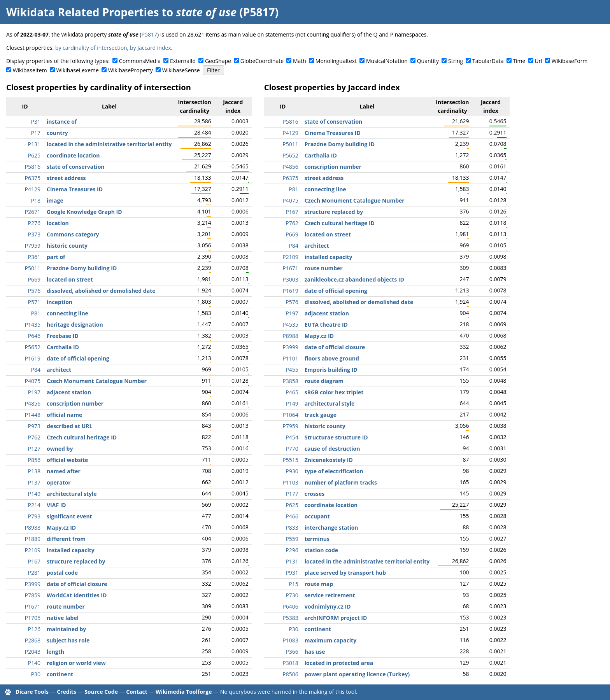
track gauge (321, 415)
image (55, 200)
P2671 (33, 212)
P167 (34, 561)
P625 (34, 155)
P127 (34, 449)
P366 (292, 652)
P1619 (33, 358)
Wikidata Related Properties (82, 12)
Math (300, 61)
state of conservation (76, 167)
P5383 (290, 618)
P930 (292, 471)
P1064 (290, 415)
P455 (292, 370)
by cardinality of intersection (91, 48)
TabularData (488, 61)
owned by (60, 449)
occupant (317, 516)
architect (59, 370)
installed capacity (71, 550)
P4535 (290, 325)
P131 (34, 144)
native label (63, 618)
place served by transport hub (345, 573)
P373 (34, 234)
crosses (315, 494)
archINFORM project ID (336, 618)
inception (60, 302)
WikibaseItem (30, 70)
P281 (34, 573)
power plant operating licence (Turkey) (357, 674)
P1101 (290, 358)
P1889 (33, 539)
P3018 (290, 663)
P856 (34, 460)
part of (56, 257)
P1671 (33, 606)
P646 (34, 336)
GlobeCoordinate (262, 61)
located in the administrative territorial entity (109, 144)
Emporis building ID (331, 370)
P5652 (33, 347)
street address (66, 178)
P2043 (33, 652)
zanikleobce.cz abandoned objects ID (354, 279)
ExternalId (183, 61)
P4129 (33, 189)
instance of (62, 122)
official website (67, 460)
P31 (36, 122)
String (456, 61)
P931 (292, 573)
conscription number (75, 403)
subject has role (68, 640)
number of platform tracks (341, 482)
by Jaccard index (151, 48)
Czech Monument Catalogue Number (97, 381)
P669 (34, 279)
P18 (36, 200)
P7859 (33, 595)
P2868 (33, 640)
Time (519, 61)
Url (538, 61)
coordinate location (73, 155)
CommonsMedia (140, 61)
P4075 (33, 381)
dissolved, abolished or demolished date (101, 291)
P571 (34, 302)
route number (66, 606)
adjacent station (69, 392)
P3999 (33, 584)
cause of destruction (332, 449)
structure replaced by (76, 561)
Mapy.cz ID (61, 528)
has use (315, 652)
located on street (70, 279)
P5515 (290, 460)
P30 (36, 674)
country (57, 133)
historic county (67, 246)
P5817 (149, 34)
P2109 (33, 550)
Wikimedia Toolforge (184, 692)
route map (319, 584)
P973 (34, 426)
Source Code (101, 692)
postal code (62, 573)
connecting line (67, 313)
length (55, 652)
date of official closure (77, 584)
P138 (34, 471)
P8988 (33, 528)
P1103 (290, 482)
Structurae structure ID (336, 437)
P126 (34, 629)
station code (321, 550)
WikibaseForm (570, 61)
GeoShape (218, 61)
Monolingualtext (336, 61)
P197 (34, 392)
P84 (36, 370)
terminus (317, 539)
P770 (292, 449)
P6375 (33, 178)
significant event (69, 516)
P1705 (33, 618)
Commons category (73, 234)
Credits (67, 692)
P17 (36, 133)
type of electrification (334, 471)
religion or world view (76, 663)
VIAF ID (56, 505)
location (58, 223)
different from (66, 539)
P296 (292, 550)
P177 (292, 494)
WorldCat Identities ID (77, 595)
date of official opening (78, 358)
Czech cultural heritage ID (82, 437)
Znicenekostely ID (329, 460)
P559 (292, 539)
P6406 (290, 606)
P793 (34, 516)
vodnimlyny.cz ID (328, 606)
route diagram (324, 381)
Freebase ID (63, 336)
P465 (292, 392)
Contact (137, 692)
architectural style (72, 494)
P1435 (33, 325)
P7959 (33, 246)
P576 (34, 291)
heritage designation (75, 325)
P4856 (33, 403)
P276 (34, 223)
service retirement (330, 595)
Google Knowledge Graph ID (84, 212)
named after (64, 471)
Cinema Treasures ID (75, 189)
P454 (292, 437)
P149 (34, 494)
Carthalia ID (63, 347)
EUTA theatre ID (326, 325)
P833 (292, 528)
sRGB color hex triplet (334, 392)
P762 (34, 437)
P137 (34, 482)
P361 (34, 257)
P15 (293, 584)
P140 (34, 663)
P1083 (290, 640)
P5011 (33, 268)
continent (60, 674)
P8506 (290, 674)
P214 (34, 505)
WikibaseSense (181, 70)
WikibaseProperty (131, 70)
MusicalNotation (387, 61)
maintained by (66, 629)
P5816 (33, 167)
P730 (292, 595)
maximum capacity (330, 640)
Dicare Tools (32, 692)
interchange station (331, 528)
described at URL (69, 426)
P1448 (33, 415)
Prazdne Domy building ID (82, 268)
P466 (292, 516)
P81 (36, 313)
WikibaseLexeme (78, 70)
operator (59, 482)
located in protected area (339, 663)
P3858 (290, 381)
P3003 (290, 279)
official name (64, 415)
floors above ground (332, 358)
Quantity (428, 61)
